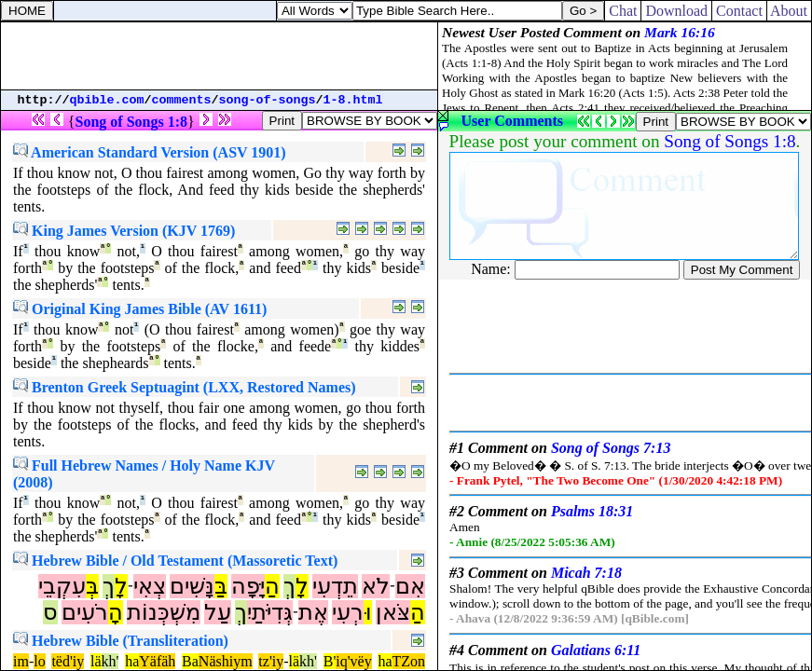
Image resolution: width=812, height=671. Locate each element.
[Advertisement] (219, 56)
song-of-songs (268, 100)
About (789, 11)
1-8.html (353, 100)
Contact (739, 11)
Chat (623, 11)
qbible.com (107, 100)
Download (676, 11)
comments (182, 100)
